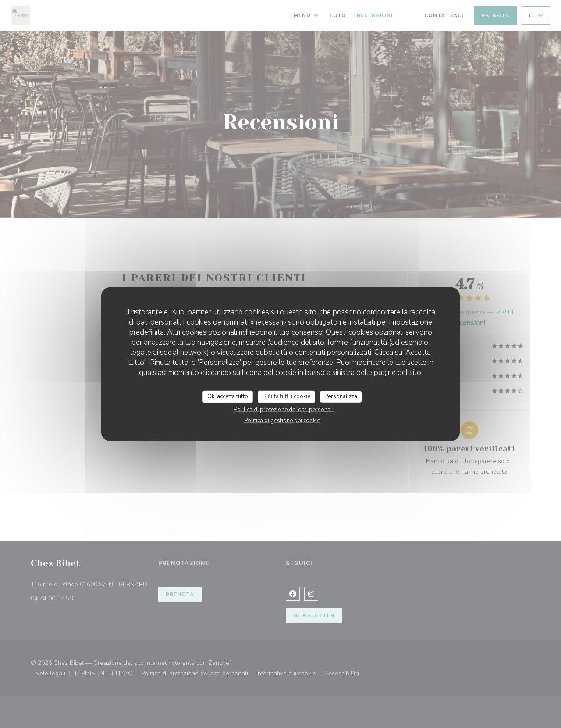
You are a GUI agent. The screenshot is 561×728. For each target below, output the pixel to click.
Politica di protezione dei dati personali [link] (284, 409)
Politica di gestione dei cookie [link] (282, 420)
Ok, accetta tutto (228, 396)
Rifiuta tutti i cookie (286, 396)
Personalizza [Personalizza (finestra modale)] (341, 396)
